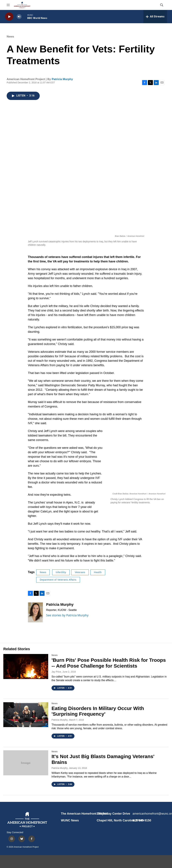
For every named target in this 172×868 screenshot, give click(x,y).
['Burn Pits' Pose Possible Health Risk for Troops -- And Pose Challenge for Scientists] (26, 666)
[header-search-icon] (162, 5)
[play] (9, 17)
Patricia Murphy (62, 79)
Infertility (61, 572)
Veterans (80, 572)
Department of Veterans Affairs (58, 580)
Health (98, 572)
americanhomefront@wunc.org (149, 814)
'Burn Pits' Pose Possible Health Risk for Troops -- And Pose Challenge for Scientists (109, 663)
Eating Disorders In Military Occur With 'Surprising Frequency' (98, 711)
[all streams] (155, 17)
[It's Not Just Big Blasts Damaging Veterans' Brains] (26, 763)
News (10, 37)
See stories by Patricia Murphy (67, 615)
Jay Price (56, 672)
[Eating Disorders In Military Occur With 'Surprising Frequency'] (26, 715)
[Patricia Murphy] (35, 612)
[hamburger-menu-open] (8, 5)
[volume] (19, 17)
